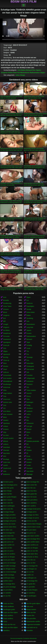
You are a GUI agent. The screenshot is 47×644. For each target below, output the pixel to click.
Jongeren (4, 73)
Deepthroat (7, 333)
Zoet (5, 405)
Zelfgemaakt (31, 378)
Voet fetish (30, 471)
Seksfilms (6, 631)
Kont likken (7, 411)
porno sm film (31, 563)
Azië (19, 70)
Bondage (6, 459)
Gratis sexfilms (8, 616)
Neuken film (30, 616)
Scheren (6, 309)
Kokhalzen (30, 381)
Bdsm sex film (31, 613)
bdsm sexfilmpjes (9, 506)
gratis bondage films (33, 539)
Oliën (28, 399)
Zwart (5, 369)
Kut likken (6, 330)
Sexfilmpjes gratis (9, 610)
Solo (5, 348)
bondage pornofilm (9, 515)
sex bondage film (32, 566)
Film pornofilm (31, 619)
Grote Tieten (7, 306)
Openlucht (7, 354)
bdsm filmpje (20, 75)
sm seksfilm (7, 593)
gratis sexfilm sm (9, 545)
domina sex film (32, 521)
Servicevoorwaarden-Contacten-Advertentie (23, 638)
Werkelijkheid (8, 381)
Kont (5, 297)
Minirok (6, 441)
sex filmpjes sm (32, 569)
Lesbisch (29, 411)
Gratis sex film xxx (9, 625)
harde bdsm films (32, 554)
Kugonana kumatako (33, 625)
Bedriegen (30, 402)
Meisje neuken (31, 610)
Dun (34, 70)
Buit (4, 318)
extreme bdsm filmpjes (34, 524)
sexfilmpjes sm (31, 578)
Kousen (29, 333)
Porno (5, 622)
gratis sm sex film (32, 551)
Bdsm (28, 432)
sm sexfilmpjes (31, 596)
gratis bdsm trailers (9, 539)
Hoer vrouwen (8, 414)
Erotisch (6, 429)
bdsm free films (32, 491)
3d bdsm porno (8, 482)
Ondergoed (30, 366)
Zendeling (30, 318)
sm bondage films (9, 584)
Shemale (6, 450)
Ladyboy (29, 459)
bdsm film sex (31, 488)
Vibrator (29, 450)
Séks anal (30, 607)
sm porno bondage (9, 587)
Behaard (29, 70)
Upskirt (5, 465)
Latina (29, 414)
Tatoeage (30, 357)
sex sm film (30, 572)
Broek (28, 456)
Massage (30, 474)
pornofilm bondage (9, 566)
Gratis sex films (8, 604)
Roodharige (7, 384)
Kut (19, 73)
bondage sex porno (10, 518)
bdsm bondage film (33, 482)
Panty (28, 447)
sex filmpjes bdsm (9, 569)
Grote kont (7, 399)
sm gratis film (31, 584)
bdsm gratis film (32, 494)
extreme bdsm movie (33, 527)
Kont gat (29, 426)
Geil (28, 372)
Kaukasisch (7, 339)
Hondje (29, 309)
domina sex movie (9, 524)
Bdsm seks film (23, 2)
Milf (4, 321)
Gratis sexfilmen (9, 607)
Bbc (28, 420)
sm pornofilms (8, 590)
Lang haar (30, 327)
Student (6, 420)
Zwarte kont (7, 468)
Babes (23, 70)
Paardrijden (30, 306)
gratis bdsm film (8, 536)
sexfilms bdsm (8, 581)
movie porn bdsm (9, 560)
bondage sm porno (33, 518)
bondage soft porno (10, 521)
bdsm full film (8, 494)
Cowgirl (6, 324)
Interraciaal (30, 369)
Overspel (29, 468)
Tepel (28, 342)
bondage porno (32, 512)
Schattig (29, 345)
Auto (5, 471)
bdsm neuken (8, 500)
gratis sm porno (8, 551)
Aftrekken (30, 408)
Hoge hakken (8, 393)
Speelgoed (7, 342)
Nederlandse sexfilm (33, 622)
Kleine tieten (12, 73)
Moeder (6, 366)
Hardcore (30, 303)
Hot (4, 408)
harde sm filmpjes (9, 557)
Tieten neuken (31, 390)
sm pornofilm (31, 587)
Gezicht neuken (8, 438)
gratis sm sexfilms (9, 554)
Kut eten (6, 435)
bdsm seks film (8, 503)
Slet (28, 387)
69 (27, 453)
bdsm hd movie (32, 497)
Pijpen (29, 297)
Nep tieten (7, 453)
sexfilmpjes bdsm (9, 578)
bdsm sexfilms (31, 506)
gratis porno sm (8, 542)
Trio (28, 351)
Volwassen (30, 423)
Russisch (30, 384)
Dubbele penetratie (33, 441)
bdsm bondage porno (10, 485)
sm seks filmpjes (32, 590)
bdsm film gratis (8, 488)
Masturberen (25, 73)
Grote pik (6, 345)
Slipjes (43, 73)
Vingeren (6, 327)
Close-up (6, 360)
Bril (28, 444)
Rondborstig (7, 303)
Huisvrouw (7, 387)
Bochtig (6, 357)
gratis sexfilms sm (32, 545)
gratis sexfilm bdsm (33, 542)
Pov (28, 354)
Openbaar (6, 423)
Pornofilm (30, 631)
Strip (5, 432)
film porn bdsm (31, 530)
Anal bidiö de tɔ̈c (32, 628)
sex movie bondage (10, 572)
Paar (5, 396)
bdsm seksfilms (32, 503)
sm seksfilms (31, 593)
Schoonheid (7, 375)
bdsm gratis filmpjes (10, 497)
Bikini (5, 417)
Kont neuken (7, 378)
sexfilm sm (30, 575)
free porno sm (31, 533)
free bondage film (9, 533)
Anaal (28, 348)
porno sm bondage (9, 563)
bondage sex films (33, 515)
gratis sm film (8, 548)
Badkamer (7, 474)
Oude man (7, 462)
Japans (38, 70)
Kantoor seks (8, 402)
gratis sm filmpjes (32, 548)
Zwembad (6, 447)
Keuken (29, 462)
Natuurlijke (30, 363)
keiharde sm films (32, 557)
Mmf (5, 456)
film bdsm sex (8, 530)
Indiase (6, 426)
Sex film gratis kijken (33, 604)
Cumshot (29, 375)
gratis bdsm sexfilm (33, 536)
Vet (28, 435)
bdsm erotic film (32, 485)
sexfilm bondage (9, 575)
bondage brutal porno (34, 509)
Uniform (6, 444)
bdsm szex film (8, 509)
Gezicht (29, 393)
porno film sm (31, 560)
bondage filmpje (8, 512)
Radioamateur (35, 73)
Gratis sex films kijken (10, 613)
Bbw (28, 417)
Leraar (29, 465)
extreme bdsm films (10, 527)
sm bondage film (32, 581)
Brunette (6, 300)
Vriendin (29, 438)
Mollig (28, 405)
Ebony (29, 396)
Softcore (6, 372)
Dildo (5, 390)
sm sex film (7, 596)
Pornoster (6, 336)
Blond (5, 312)
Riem (5, 363)
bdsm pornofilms (32, 500)
